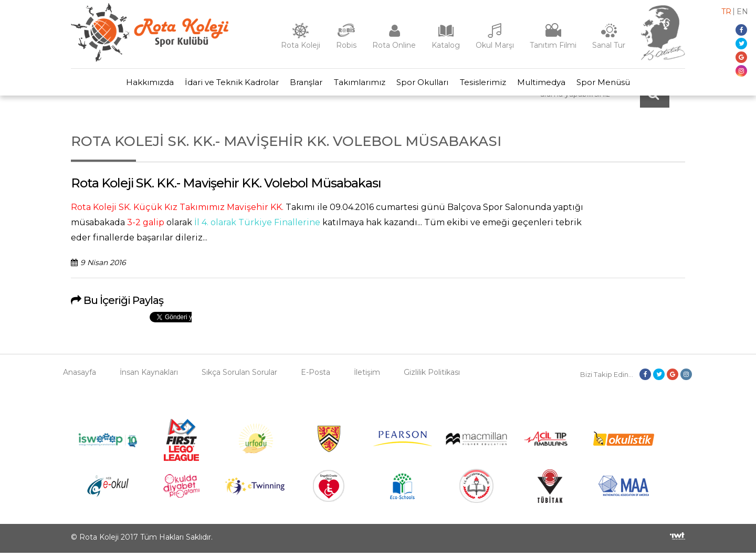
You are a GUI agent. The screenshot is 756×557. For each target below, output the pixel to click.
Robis (346, 45)
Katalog (446, 45)
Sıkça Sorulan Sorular (239, 376)
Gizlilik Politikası (432, 376)
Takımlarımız (358, 84)
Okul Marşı (495, 45)
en (742, 12)
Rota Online (394, 45)
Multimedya (550, 84)
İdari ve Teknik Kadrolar (223, 84)
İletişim (367, 376)
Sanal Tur (609, 45)
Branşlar (301, 84)
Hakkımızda (138, 84)
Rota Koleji (301, 45)
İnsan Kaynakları (149, 376)
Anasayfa (80, 376)
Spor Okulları (424, 84)
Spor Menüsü (616, 84)
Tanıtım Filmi (553, 45)
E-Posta (316, 376)
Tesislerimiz (488, 84)
